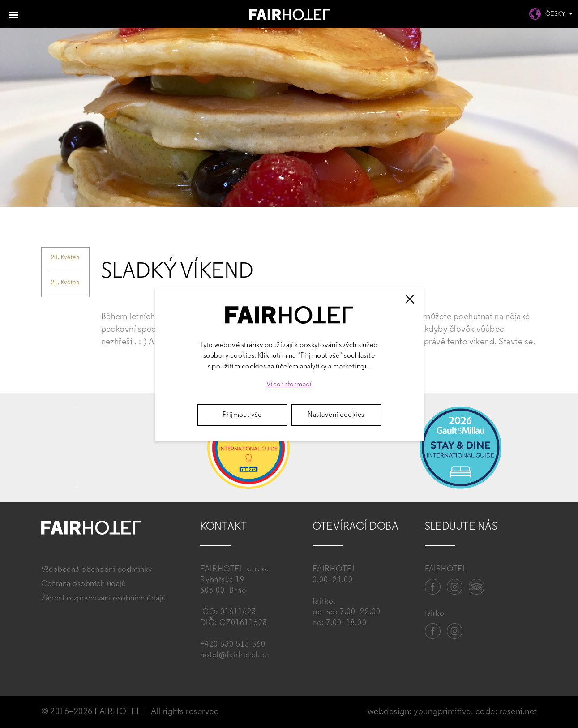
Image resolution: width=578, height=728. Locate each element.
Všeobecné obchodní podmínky (97, 570)
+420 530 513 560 (233, 644)
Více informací (289, 385)
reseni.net (518, 712)
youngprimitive (442, 712)
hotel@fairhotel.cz (234, 655)
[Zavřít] (410, 299)
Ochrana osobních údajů (84, 584)
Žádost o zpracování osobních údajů (104, 598)
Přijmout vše (242, 415)
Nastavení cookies (336, 415)
